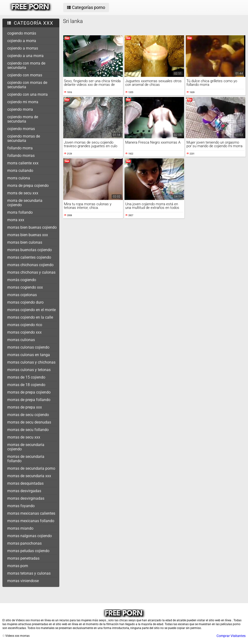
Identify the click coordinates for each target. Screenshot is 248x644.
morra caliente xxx (23, 163)
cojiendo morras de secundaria (24, 138)
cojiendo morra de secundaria (23, 119)
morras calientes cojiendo (29, 257)
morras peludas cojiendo (28, 551)
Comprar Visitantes (231, 636)
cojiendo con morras (25, 75)
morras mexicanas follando (31, 521)
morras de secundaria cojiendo (26, 447)
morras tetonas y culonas (29, 573)
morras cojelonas (22, 295)
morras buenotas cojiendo (30, 250)
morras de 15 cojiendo (26, 377)
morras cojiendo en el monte (31, 310)
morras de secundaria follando (26, 459)
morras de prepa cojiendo (29, 392)
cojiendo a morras (23, 48)
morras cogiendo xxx (25, 287)
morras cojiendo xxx (24, 332)
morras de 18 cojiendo (26, 385)
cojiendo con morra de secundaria (26, 65)
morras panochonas (24, 543)
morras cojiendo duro (25, 302)
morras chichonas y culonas (31, 272)
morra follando (20, 212)
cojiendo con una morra (27, 94)
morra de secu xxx (23, 193)
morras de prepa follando (29, 400)
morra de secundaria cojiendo (25, 203)
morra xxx (16, 220)
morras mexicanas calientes (31, 513)
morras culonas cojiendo (28, 347)
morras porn (18, 566)
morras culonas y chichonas (31, 362)
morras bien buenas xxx (28, 235)
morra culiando (20, 171)
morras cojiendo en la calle (30, 317)
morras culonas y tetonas (29, 370)
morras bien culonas (25, 242)
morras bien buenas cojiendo (32, 227)
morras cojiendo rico (25, 325)
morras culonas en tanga (29, 355)
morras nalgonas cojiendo (30, 536)
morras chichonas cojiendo (30, 265)
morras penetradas (23, 558)
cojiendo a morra (22, 41)
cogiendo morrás (22, 33)
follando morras (21, 156)
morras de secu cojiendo (28, 415)
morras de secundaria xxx (29, 476)
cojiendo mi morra (23, 102)
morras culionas (21, 340)
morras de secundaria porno (31, 468)
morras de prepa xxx (25, 407)
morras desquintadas (25, 483)
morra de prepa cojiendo (28, 186)
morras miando (20, 528)
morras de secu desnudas (29, 422)
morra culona (19, 178)
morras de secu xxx (24, 437)
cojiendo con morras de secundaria (27, 85)
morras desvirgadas (24, 491)
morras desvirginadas (26, 498)
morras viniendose (23, 581)
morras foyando (21, 506)
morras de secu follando (28, 430)
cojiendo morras (21, 129)
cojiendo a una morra (25, 56)
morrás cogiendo (22, 280)
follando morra (20, 148)
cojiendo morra (20, 109)
